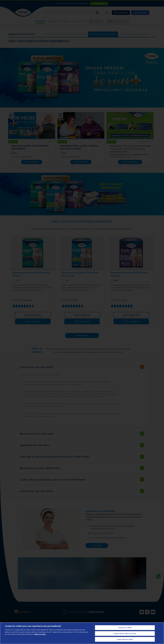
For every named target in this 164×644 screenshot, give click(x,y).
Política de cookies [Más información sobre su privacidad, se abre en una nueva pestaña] (40, 634)
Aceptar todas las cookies (125, 639)
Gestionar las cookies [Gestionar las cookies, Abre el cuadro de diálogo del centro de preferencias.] (125, 628)
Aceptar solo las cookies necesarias (125, 633)
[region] (82, 633)
